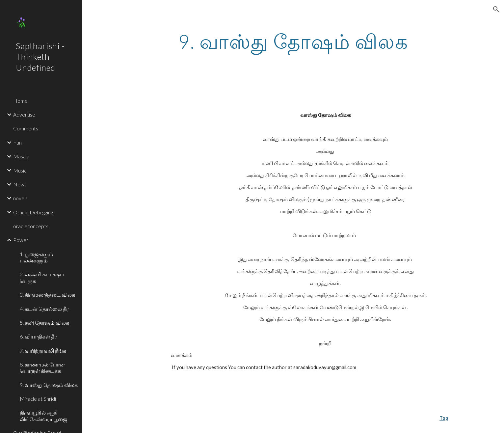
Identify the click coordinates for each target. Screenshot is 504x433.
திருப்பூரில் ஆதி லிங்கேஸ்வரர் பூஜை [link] (43, 416)
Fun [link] (17, 142)
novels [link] (20, 198)
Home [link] (20, 101)
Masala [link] (21, 156)
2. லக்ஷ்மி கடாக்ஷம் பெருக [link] (42, 277)
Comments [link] (26, 128)
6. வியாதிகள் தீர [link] (38, 336)
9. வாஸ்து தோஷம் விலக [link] (49, 385)
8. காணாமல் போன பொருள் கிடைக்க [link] (42, 367)
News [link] (20, 184)
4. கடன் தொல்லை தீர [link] (44, 309)
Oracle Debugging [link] (33, 212)
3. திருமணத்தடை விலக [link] (47, 295)
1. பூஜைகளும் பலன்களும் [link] (36, 257)
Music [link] (20, 170)
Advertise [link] (24, 114)
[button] (496, 9)
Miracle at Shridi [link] (38, 399)
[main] (293, 41)
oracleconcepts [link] (31, 226)
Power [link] (21, 240)
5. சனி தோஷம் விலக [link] (44, 323)
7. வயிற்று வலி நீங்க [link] (43, 351)
